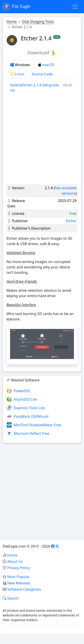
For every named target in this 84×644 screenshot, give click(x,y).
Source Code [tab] (42, 74)
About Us (15, 561)
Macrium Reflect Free (31, 433)
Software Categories (24, 589)
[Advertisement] (42, 139)
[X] (57, 546)
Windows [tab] (20, 65)
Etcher (71, 221)
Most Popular (18, 577)
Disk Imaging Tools (38, 22)
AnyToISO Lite (25, 399)
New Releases (19, 583)
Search (13, 598)
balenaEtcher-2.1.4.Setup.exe (34, 85)
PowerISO (22, 391)
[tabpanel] (44, 88)
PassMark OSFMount (31, 416)
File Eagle (16, 7)
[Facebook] (53, 546)
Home (12, 22)
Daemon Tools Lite (29, 408)
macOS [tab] (46, 65)
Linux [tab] (17, 74)
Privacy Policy (18, 568)
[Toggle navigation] (75, 7)
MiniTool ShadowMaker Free (37, 425)
